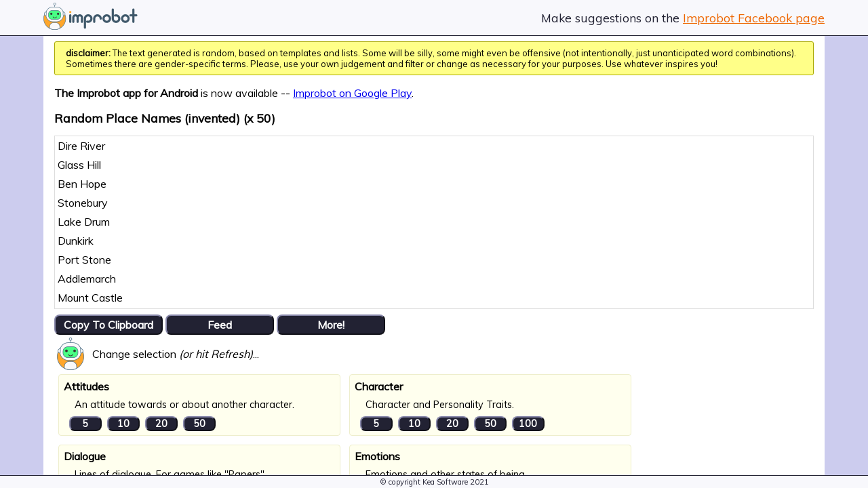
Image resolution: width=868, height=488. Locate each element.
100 (528, 424)
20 (161, 424)
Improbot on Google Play (352, 93)
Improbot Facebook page (754, 18)
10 (123, 424)
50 (199, 424)
